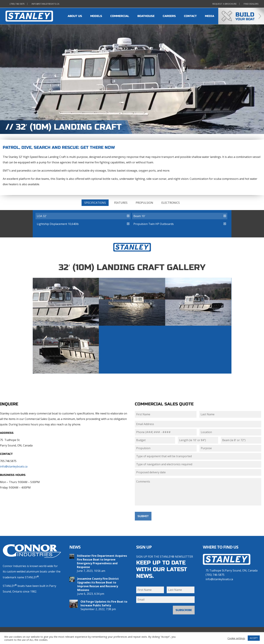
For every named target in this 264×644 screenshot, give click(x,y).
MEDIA (210, 16)
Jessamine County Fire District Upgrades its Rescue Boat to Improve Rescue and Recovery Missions (98, 584)
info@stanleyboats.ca (14, 466)
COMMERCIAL (120, 16)
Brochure (224, 4)
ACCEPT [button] (254, 638)
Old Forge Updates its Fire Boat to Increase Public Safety (104, 603)
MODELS (96, 16)
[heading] (29, 16)
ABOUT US (75, 16)
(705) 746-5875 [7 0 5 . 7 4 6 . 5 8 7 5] (215, 575)
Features (121, 203)
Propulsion (144, 203)
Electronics (171, 203)
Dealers (250, 4)
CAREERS (169, 16)
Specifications (95, 203)
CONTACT (190, 16)
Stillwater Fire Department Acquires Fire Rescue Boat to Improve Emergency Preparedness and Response (102, 561)
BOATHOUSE (146, 16)
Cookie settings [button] (236, 638)
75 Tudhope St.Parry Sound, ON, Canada (232, 570)
